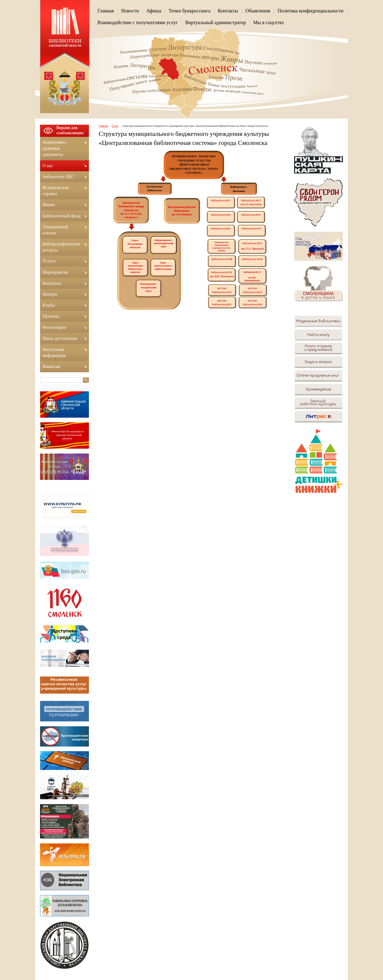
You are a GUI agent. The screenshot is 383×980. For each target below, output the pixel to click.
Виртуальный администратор (216, 22)
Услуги (49, 261)
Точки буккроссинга (189, 11)
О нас (115, 126)
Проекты (51, 316)
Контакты (228, 11)
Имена (49, 205)
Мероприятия (55, 272)
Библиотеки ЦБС (58, 177)
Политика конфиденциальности (310, 11)
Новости (130, 11)
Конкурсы (52, 283)
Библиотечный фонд (62, 216)
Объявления (258, 11)
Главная (106, 11)
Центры (50, 294)
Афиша (154, 11)
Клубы (49, 305)
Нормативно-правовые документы (55, 148)
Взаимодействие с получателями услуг (138, 22)
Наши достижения (60, 338)
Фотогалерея (54, 327)
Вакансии (51, 366)
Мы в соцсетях (269, 22)
